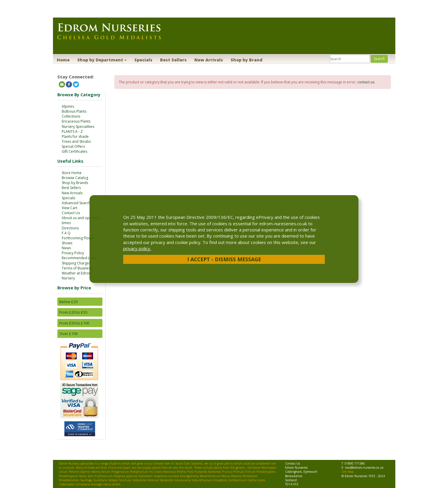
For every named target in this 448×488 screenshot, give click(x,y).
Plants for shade (75, 136)
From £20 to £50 (73, 312)
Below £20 (68, 302)
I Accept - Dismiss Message (224, 259)
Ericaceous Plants (76, 121)
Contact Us (71, 213)
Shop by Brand (247, 60)
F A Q (66, 233)
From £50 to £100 (74, 323)
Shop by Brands (75, 183)
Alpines (68, 106)
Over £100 (68, 334)
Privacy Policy (73, 253)
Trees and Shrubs (76, 141)
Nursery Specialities (78, 127)
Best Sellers (173, 60)
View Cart (69, 208)
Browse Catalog (75, 178)
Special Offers (73, 146)
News (66, 248)
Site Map (347, 472)
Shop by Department (102, 60)
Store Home (72, 173)
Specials (143, 60)
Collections (71, 116)
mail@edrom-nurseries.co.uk (364, 468)
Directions (70, 228)
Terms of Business (77, 268)
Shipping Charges (76, 263)
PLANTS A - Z (72, 132)
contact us (366, 82)
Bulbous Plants (74, 111)
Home (63, 60)
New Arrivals (209, 60)
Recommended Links (79, 258)
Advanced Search (76, 203)
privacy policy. (137, 248)
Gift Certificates (74, 151)
